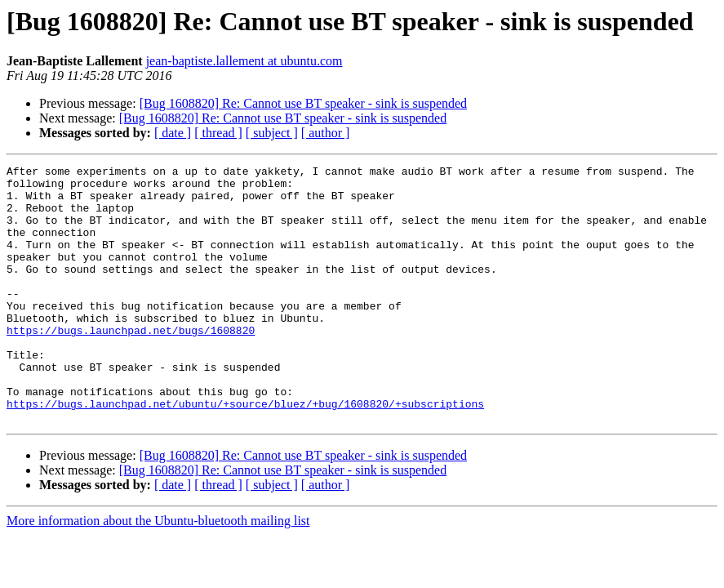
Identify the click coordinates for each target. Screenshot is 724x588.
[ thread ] (218, 133)
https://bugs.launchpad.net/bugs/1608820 (131, 364)
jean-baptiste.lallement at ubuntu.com (244, 61)
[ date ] (173, 133)
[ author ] (326, 133)
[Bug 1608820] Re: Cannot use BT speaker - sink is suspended (303, 103)
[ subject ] (272, 133)
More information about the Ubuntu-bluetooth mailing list (158, 572)
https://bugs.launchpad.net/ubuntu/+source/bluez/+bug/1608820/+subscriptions (245, 452)
